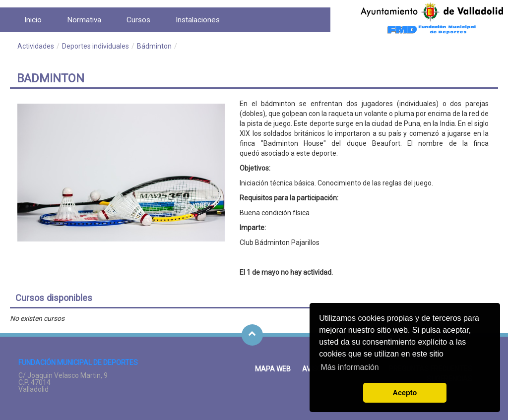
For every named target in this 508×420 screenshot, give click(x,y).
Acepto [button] (405, 393)
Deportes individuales (95, 46)
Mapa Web (273, 369)
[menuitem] (33, 20)
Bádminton (154, 46)
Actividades (36, 46)
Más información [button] (349, 367)
